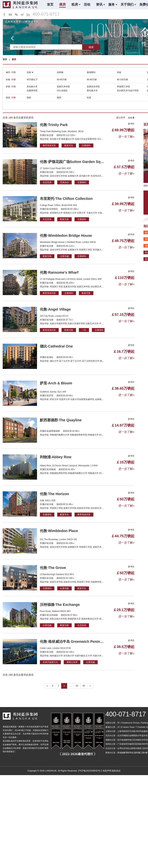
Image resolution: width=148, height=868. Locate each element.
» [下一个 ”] (90, 686)
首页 (50, 5)
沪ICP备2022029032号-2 (90, 771)
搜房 (62, 5)
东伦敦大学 (32, 87)
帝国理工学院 (123, 87)
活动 (87, 5)
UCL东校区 (62, 91)
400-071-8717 (46, 14)
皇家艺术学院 (63, 87)
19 (77, 686)
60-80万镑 (92, 80)
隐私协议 (116, 771)
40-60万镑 (62, 80)
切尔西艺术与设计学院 (128, 91)
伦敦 (30, 72)
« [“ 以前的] (47, 686)
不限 (14, 72)
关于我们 (127, 5)
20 (84, 686)
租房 (75, 5)
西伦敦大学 (92, 91)
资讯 (99, 5)
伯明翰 (60, 72)
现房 (29, 98)
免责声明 (107, 771)
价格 (131, 118)
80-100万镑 (122, 80)
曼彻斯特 (91, 72)
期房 (59, 98)
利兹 (119, 72)
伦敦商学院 (32, 91)
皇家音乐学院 (93, 87)
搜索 (91, 47)
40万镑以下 (32, 80)
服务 (112, 5)
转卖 (89, 98)
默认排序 (121, 118)
